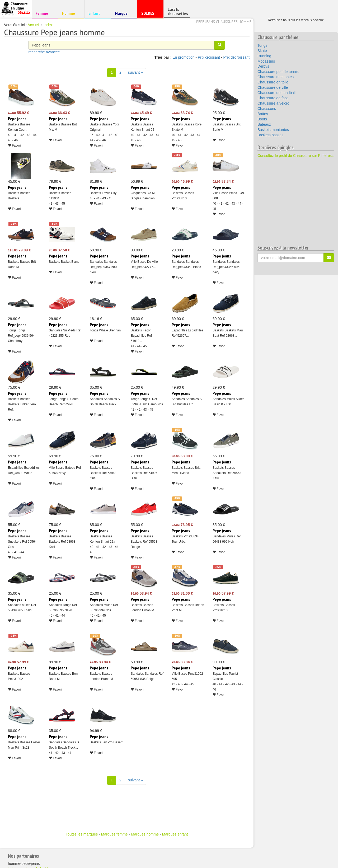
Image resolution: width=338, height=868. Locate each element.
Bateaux (264, 124)
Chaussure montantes (276, 77)
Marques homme (145, 834)
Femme (44, 13)
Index (48, 25)
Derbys (263, 66)
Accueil (34, 25)
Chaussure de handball (276, 93)
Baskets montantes (273, 130)
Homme (70, 13)
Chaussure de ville (273, 87)
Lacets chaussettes (178, 11)
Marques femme (114, 834)
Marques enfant (175, 834)
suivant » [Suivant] (135, 72)
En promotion (183, 57)
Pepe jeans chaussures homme (224, 22)
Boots (262, 119)
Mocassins (266, 61)
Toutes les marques (82, 834)
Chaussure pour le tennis (278, 72)
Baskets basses (270, 135)
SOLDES (150, 14)
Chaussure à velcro (273, 103)
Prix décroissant (236, 57)
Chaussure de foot (273, 98)
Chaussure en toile (273, 82)
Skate (262, 51)
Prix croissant (209, 57)
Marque (123, 14)
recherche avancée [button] (44, 52)
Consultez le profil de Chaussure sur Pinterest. (296, 156)
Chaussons (267, 109)
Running (264, 56)
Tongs (262, 45)
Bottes (263, 114)
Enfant (97, 13)
